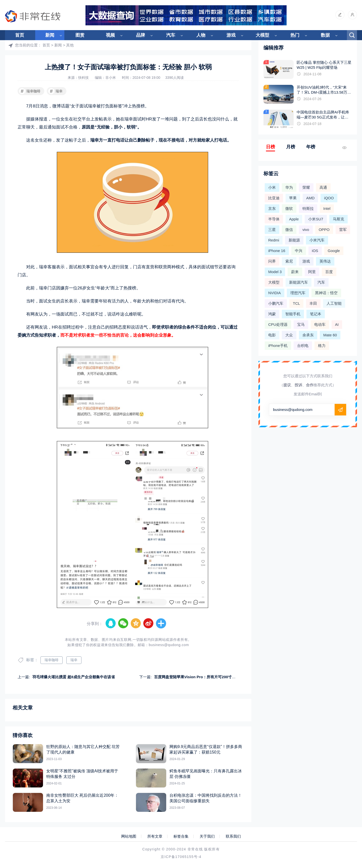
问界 (272, 261)
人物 (201, 35)
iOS (315, 251)
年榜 (311, 147)
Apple (294, 219)
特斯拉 (308, 208)
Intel (327, 208)
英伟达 (325, 261)
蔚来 (295, 272)
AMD (310, 198)
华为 (289, 187)
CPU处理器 (278, 324)
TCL (296, 303)
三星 (272, 230)
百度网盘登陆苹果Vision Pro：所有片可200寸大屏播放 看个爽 (207, 677)
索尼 (289, 261)
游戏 (231, 35)
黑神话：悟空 (326, 293)
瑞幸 (55, 91)
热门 (295, 35)
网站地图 (129, 836)
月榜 (291, 147)
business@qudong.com (169, 645)
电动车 (320, 324)
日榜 (270, 147)
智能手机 (293, 314)
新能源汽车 (299, 282)
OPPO (324, 230)
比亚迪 (274, 198)
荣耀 (306, 187)
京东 (272, 208)
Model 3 (275, 272)
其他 (70, 45)
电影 (272, 335)
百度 (329, 272)
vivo (306, 230)
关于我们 (207, 836)
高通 (323, 187)
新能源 (294, 240)
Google (334, 251)
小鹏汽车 (276, 303)
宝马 (301, 324)
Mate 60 (330, 335)
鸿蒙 (272, 314)
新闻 (50, 35)
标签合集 (181, 836)
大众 (289, 335)
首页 (20, 35)
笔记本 (316, 314)
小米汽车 (317, 240)
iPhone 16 (277, 251)
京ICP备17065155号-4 (181, 857)
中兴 (299, 251)
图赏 (80, 35)
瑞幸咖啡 (30, 91)
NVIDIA (275, 293)
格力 (322, 346)
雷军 (343, 230)
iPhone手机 (278, 346)
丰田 (313, 303)
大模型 (262, 35)
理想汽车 (298, 293)
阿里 (312, 272)
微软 (289, 208)
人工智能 (334, 303)
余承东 (308, 335)
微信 (289, 230)
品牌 (141, 35)
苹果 (293, 198)
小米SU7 (316, 219)
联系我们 (233, 836)
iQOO (329, 198)
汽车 (171, 35)
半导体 (274, 219)
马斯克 (338, 219)
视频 (110, 35)
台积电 (303, 346)
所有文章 (155, 836)
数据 (325, 35)
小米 (272, 187)
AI (337, 324)
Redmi (274, 240)
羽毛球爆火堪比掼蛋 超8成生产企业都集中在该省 (74, 677)
